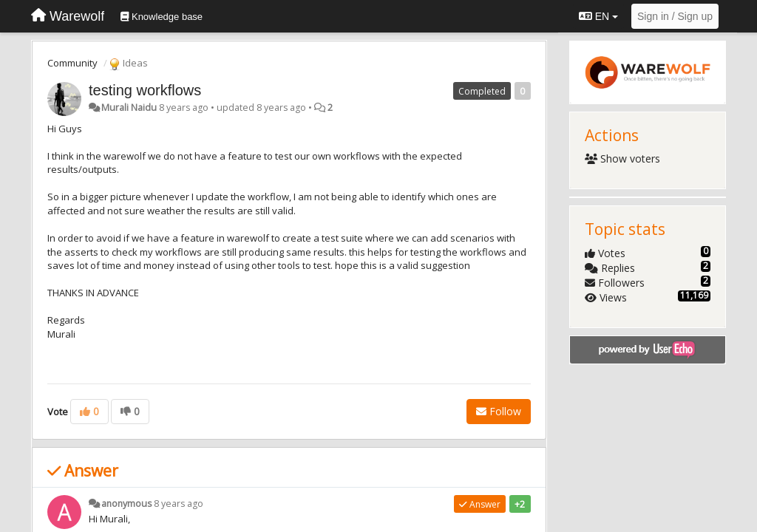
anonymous (126, 504)
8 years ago (179, 504)
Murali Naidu (129, 108)
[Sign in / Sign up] (675, 16)
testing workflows (145, 90)
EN (598, 16)
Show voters (623, 158)
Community (72, 63)
